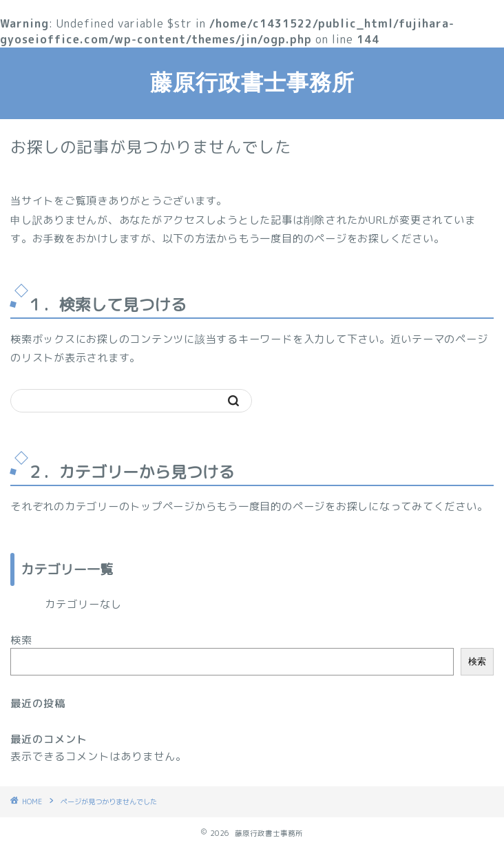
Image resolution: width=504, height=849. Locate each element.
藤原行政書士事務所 (252, 82)
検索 (21, 640)
